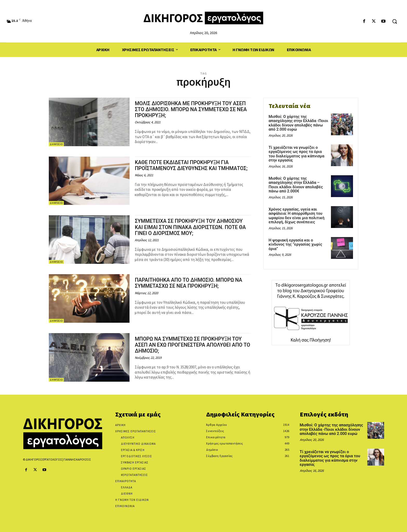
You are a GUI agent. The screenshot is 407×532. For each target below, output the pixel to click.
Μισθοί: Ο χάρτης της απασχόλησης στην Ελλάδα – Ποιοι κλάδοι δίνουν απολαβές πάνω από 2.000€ (296, 185)
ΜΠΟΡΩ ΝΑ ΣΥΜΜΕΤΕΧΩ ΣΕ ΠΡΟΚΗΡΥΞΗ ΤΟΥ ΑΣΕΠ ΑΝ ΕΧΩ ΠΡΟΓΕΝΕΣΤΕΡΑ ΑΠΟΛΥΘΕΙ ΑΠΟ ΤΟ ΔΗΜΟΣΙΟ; (193, 345)
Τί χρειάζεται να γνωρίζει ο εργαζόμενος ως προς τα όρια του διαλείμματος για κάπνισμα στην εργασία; (297, 154)
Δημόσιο (56, 144)
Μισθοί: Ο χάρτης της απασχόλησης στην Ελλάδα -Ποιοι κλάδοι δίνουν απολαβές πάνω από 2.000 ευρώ (299, 123)
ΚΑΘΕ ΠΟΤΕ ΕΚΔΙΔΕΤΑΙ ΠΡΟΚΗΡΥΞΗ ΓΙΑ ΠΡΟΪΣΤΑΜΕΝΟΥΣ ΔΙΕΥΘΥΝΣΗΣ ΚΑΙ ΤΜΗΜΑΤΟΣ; (185, 168)
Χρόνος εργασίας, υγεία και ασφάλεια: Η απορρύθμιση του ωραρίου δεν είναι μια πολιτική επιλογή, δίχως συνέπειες (297, 216)
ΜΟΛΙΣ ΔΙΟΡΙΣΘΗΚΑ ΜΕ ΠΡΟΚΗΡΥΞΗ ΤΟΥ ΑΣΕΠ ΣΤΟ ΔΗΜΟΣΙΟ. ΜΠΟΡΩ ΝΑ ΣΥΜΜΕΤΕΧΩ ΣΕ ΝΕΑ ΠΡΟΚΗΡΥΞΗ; (193, 109)
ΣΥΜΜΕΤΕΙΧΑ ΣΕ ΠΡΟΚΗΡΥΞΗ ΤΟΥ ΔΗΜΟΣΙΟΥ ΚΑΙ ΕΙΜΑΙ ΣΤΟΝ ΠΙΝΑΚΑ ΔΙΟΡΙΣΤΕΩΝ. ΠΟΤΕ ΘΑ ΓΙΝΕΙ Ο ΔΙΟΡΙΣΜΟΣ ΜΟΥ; (193, 227)
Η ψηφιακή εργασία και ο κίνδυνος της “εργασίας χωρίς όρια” (296, 244)
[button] (395, 21)
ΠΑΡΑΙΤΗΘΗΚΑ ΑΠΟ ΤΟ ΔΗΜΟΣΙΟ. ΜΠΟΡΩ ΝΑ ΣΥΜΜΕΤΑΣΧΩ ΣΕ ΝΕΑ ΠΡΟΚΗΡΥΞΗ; (192, 283)
